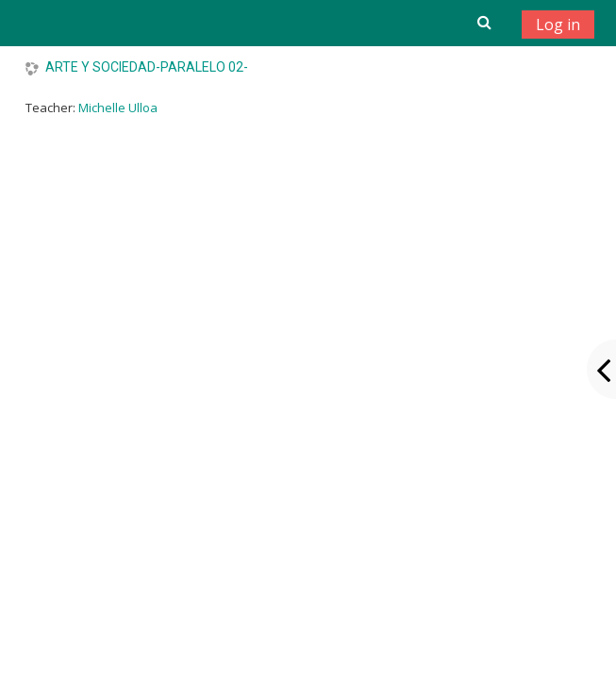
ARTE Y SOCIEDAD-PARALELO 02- (147, 67)
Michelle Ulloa (118, 108)
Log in (558, 25)
